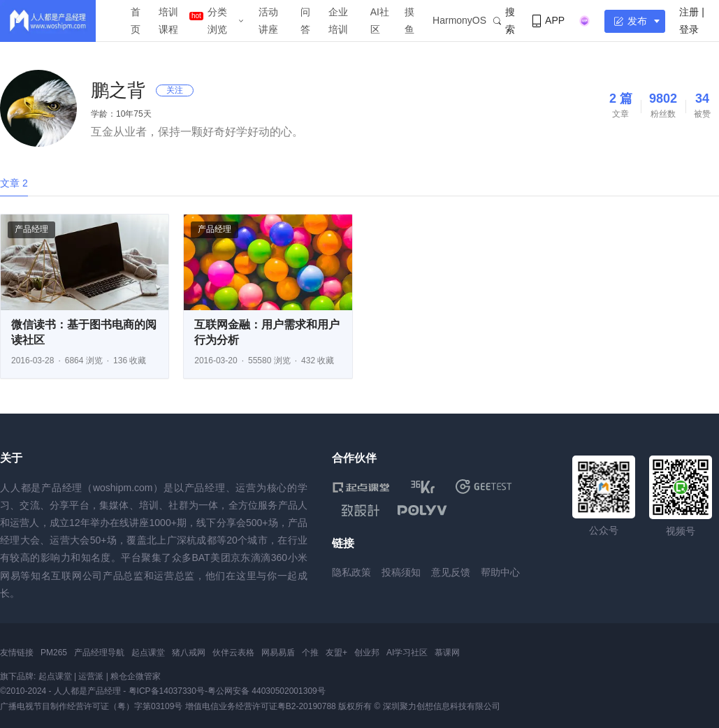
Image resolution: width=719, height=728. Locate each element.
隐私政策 (351, 572)
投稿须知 (401, 572)
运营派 (91, 676)
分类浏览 (217, 21)
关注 (175, 90)
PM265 (54, 653)
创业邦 (367, 653)
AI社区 (380, 21)
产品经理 (31, 229)
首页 (136, 21)
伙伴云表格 (233, 653)
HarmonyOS (459, 20)
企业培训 (338, 21)
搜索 (504, 21)
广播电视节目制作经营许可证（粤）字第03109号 (91, 706)
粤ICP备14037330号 (167, 691)
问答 (305, 21)
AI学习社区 (407, 653)
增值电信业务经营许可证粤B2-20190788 (261, 706)
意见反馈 (451, 572)
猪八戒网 (189, 653)
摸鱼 (409, 21)
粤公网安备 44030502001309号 (267, 691)
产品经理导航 (99, 653)
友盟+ (336, 653)
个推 (310, 653)
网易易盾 (278, 653)
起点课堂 (148, 653)
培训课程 (168, 21)
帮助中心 (500, 572)
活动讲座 (268, 21)
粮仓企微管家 (136, 676)
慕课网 (447, 653)
